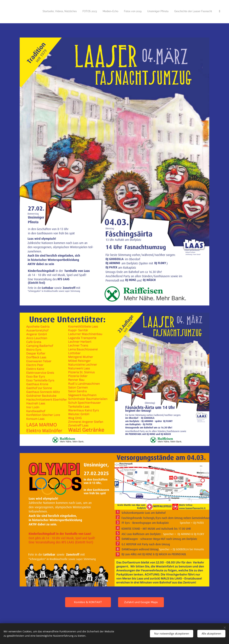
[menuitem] (143, 12)
